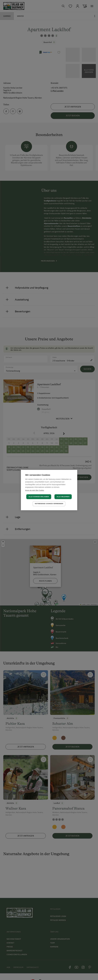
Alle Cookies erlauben (39, 497)
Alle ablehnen (63, 497)
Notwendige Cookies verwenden (49, 504)
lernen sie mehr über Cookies (35, 490)
